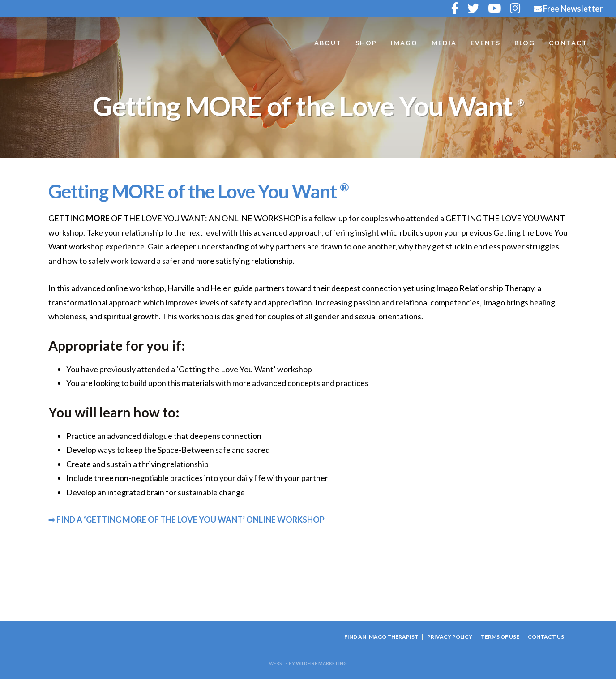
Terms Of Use (500, 637)
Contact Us (546, 637)
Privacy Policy (450, 637)
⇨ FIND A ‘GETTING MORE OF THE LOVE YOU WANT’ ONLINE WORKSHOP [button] (186, 520)
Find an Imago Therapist (381, 637)
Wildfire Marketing (321, 663)
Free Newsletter (568, 9)
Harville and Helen (81, 46)
